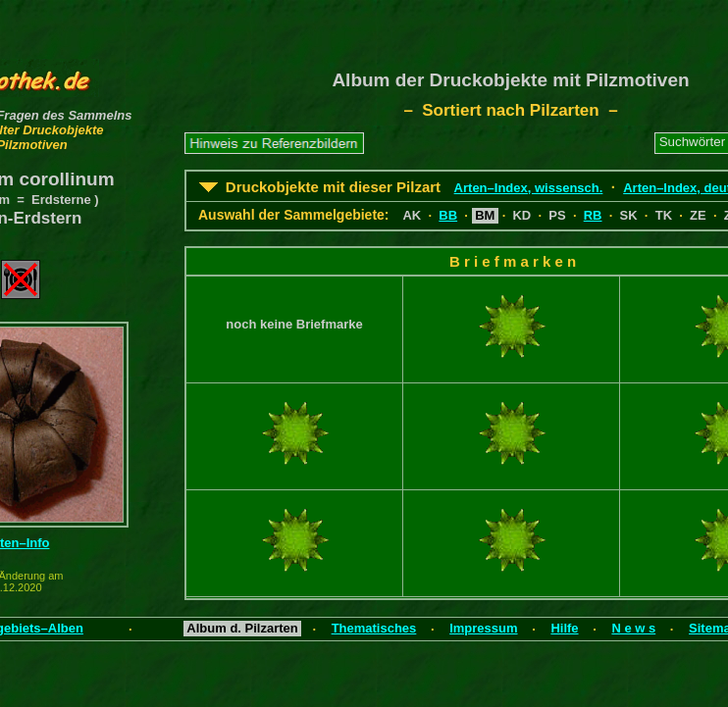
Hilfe (564, 628)
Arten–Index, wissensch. (529, 188)
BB (448, 215)
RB (593, 215)
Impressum (483, 628)
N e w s (633, 628)
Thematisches (374, 628)
